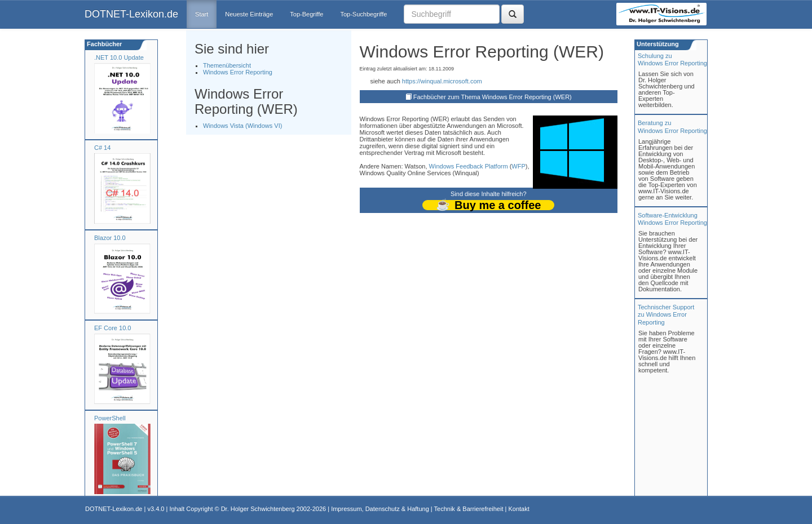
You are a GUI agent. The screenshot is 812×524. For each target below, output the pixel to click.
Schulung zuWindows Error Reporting (672, 59)
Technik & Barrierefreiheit (469, 509)
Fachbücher (103, 44)
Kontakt (518, 509)
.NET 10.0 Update (119, 57)
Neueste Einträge (249, 14)
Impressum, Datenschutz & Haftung (380, 509)
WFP (518, 166)
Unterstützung (657, 44)
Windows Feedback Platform (469, 166)
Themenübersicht (227, 65)
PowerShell (110, 418)
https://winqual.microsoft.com (442, 81)
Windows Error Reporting (238, 72)
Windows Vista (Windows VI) (242, 126)
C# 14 (102, 148)
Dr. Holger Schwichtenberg (258, 509)
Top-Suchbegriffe (363, 14)
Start (202, 14)
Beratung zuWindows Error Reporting (672, 126)
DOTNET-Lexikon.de (131, 14)
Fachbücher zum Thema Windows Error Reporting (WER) (493, 97)
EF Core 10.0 (112, 328)
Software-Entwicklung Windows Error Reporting (672, 219)
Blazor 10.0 (110, 238)
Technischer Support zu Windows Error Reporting (666, 314)
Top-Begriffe (306, 14)
